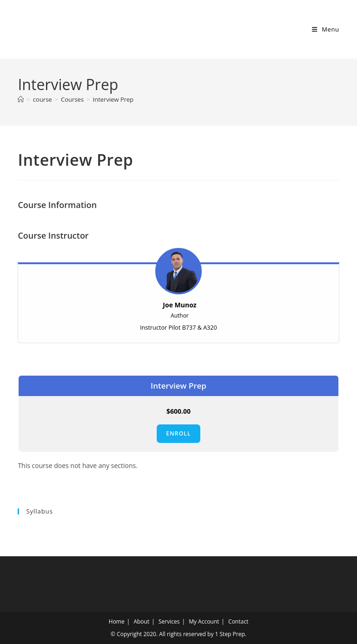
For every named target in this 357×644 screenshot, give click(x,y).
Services (169, 621)
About (141, 621)
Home (117, 621)
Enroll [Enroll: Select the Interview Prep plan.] (178, 433)
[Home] (21, 99)
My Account (204, 621)
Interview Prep (113, 99)
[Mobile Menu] (326, 29)
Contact (238, 621)
